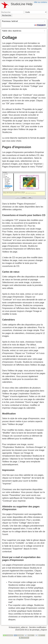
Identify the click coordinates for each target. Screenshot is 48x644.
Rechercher (7, 15)
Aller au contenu (41, 2)
